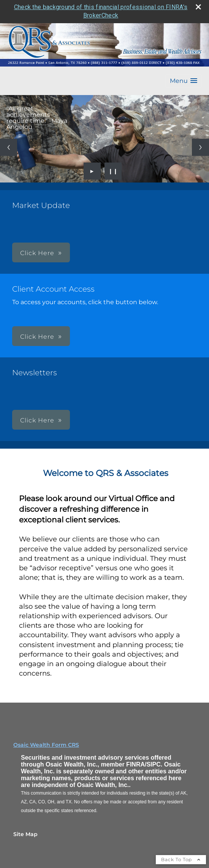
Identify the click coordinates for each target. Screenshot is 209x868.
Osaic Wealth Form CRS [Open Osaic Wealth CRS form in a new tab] (46, 745)
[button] (184, 81)
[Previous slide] (9, 147)
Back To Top (181, 859)
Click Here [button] (37, 253)
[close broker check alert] (198, 7)
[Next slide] (200, 147)
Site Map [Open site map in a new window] (25, 834)
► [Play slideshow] (92, 171)
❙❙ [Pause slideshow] (113, 171)
